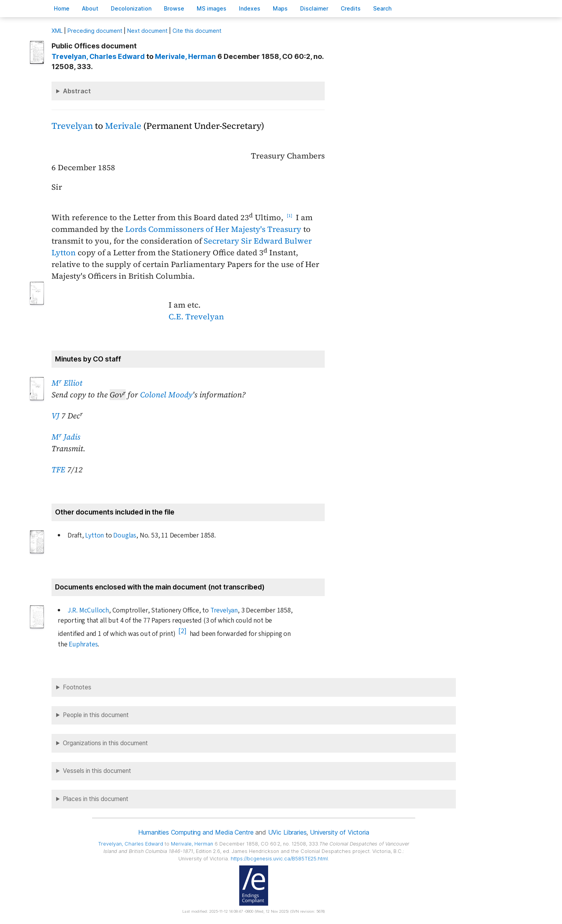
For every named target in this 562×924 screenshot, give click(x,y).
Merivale (123, 126)
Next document (147, 31)
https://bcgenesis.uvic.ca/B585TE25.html (279, 859)
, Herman (185, 56)
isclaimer (314, 8)
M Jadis (66, 437)
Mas (280, 8)
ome (62, 8)
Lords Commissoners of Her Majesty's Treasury (213, 229)
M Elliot (67, 383)
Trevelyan (72, 126)
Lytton (94, 535)
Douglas (125, 535)
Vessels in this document (97, 771)
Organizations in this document (105, 743)
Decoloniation (131, 8)
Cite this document (197, 31)
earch (382, 8)
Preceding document (95, 31)
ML (57, 31)
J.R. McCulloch (88, 610)
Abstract (77, 91)
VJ (55, 416)
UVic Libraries (287, 832)
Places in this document (96, 799)
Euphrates (83, 644)
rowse (174, 8)
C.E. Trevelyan (196, 317)
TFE (58, 470)
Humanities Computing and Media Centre (196, 832)
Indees (250, 8)
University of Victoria (339, 832)
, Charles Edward (98, 56)
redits (351, 8)
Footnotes (77, 687)
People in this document (96, 715)
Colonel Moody (166, 395)
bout (90, 8)
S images (212, 8)
